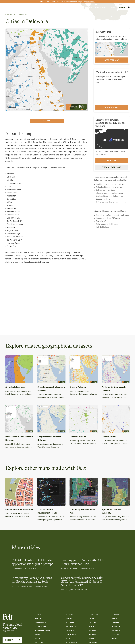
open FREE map (112, 60)
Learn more (91, 2)
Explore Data (11, 15)
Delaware (23, 15)
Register (112, 160)
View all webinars (112, 167)
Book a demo (112, 108)
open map (47, 121)
